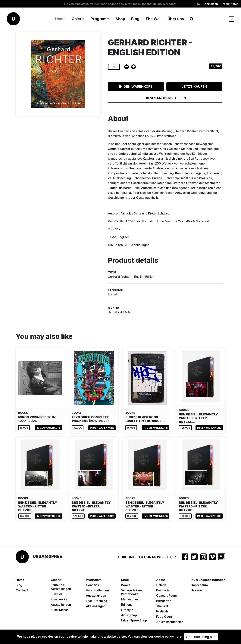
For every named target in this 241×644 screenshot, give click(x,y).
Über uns (176, 19)
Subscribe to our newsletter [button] (147, 557)
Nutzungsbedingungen (208, 580)
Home (60, 19)
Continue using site (201, 637)
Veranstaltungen (97, 590)
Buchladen (164, 590)
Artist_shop (129, 615)
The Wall (153, 19)
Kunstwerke (59, 599)
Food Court (164, 617)
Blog (135, 19)
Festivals (162, 611)
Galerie (161, 585)
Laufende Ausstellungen (61, 587)
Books (126, 585)
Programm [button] (100, 19)
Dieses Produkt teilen (165, 98)
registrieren (231, 4)
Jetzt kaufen (194, 86)
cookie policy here (168, 636)
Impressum (200, 585)
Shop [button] (120, 19)
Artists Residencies (170, 622)
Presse (197, 590)
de (198, 4)
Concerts (92, 585)
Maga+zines (130, 599)
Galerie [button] (78, 19)
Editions (127, 605)
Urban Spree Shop (134, 620)
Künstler (56, 594)
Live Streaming (97, 601)
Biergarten (164, 601)
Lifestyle (127, 610)
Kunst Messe (60, 610)
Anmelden (211, 4)
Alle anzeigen (96, 606)
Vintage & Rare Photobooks (132, 592)
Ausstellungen (61, 605)
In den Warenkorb (136, 86)
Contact (22, 590)
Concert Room (166, 596)
